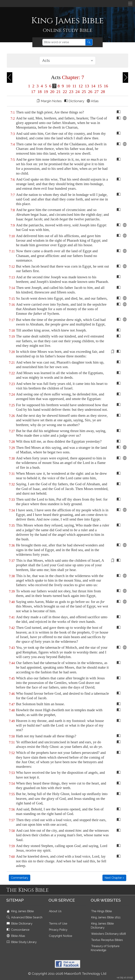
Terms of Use (58, 923)
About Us (55, 911)
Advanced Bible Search (25, 917)
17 (33, 92)
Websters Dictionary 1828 (108, 934)
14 (93, 86)
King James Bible (21, 911)
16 (105, 86)
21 (59, 92)
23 (71, 92)
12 (81, 86)
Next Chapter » (114, 878)
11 (74, 86)
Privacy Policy (58, 930)
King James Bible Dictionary (102, 925)
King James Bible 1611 (106, 917)
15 (100, 86)
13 (87, 86)
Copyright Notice (61, 936)
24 (78, 92)
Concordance (18, 930)
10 (68, 86)
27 (97, 92)
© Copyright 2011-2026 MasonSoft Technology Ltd (67, 973)
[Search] (64, 42)
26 (90, 92)
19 (46, 92)
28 (102, 92)
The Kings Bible (102, 911)
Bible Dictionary (20, 923)
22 (65, 92)
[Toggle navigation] (130, 4)
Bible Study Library (22, 942)
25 (84, 92)
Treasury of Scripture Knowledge (105, 948)
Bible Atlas (16, 936)
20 (52, 92)
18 (40, 92)
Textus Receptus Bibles (107, 940)
